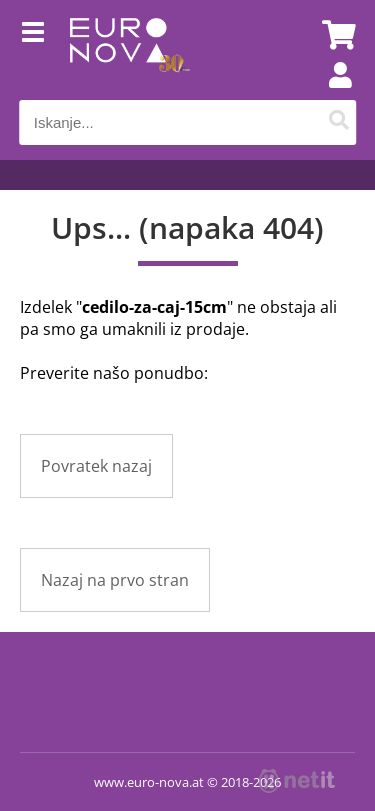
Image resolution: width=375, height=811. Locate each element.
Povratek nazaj (96, 466)
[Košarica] (336, 35)
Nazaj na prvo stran (115, 580)
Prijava (330, 95)
